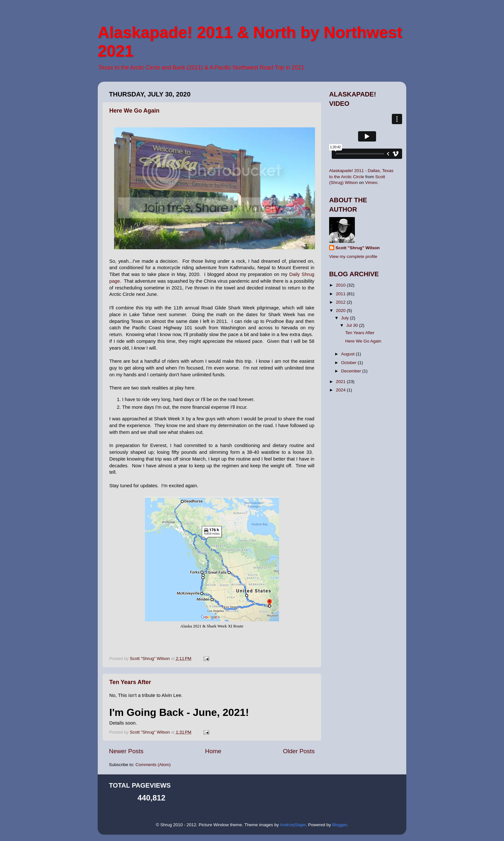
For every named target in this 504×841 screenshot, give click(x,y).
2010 (341, 285)
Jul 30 (353, 325)
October (349, 363)
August (348, 354)
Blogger (339, 825)
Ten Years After (130, 682)
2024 (341, 390)
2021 (341, 382)
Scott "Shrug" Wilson (358, 248)
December (352, 371)
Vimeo (371, 183)
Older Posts (299, 751)
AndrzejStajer (293, 825)
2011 (341, 294)
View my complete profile (353, 256)
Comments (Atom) (153, 765)
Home (213, 751)
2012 (341, 302)
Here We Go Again (134, 111)
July (346, 318)
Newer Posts (126, 751)
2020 (341, 311)
